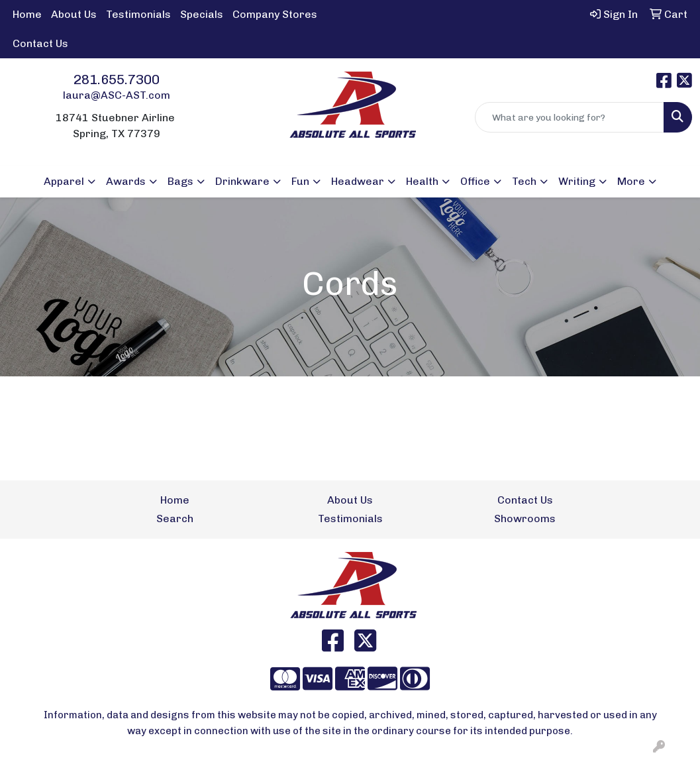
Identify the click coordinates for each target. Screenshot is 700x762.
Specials (202, 14)
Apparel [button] (64, 181)
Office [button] (475, 181)
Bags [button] (180, 181)
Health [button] (422, 181)
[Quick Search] (570, 117)
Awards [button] (126, 181)
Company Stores (275, 14)
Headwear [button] (358, 181)
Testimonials (138, 14)
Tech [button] (524, 181)
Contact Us (40, 43)
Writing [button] (577, 181)
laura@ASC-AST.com (117, 95)
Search (175, 518)
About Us (74, 14)
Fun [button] (300, 181)
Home (27, 14)
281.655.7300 (117, 80)
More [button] (631, 181)
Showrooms (525, 518)
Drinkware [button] (242, 181)
